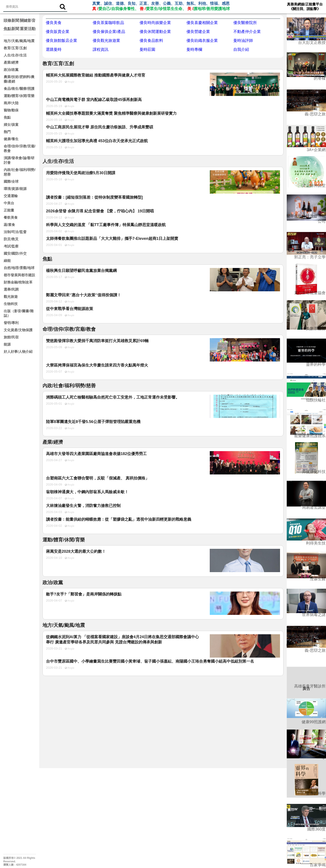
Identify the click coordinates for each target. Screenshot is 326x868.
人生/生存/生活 (15, 55)
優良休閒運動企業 (155, 32)
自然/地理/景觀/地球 (19, 268)
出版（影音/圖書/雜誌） (19, 313)
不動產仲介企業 (247, 32)
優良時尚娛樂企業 (155, 23)
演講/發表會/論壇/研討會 (19, 160)
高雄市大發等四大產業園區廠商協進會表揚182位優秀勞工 (96, 454)
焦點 (7, 117)
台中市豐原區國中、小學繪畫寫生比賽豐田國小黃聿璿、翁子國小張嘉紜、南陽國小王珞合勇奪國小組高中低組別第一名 (150, 661)
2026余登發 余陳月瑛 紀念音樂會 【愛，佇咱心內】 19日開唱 (100, 211)
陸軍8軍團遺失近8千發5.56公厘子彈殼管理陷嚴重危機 (93, 422)
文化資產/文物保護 (18, 330)
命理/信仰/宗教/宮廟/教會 (20, 148)
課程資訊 (101, 49)
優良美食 (54, 23)
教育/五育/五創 (15, 48)
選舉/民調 (11, 289)
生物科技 (11, 304)
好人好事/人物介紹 (18, 352)
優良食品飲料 (151, 41)
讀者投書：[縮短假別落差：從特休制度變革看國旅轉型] (94, 197)
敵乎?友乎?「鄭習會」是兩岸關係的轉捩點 (84, 594)
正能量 (9, 210)
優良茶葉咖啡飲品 (108, 23)
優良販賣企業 (58, 32)
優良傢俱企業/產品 (109, 32)
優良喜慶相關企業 (202, 23)
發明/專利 (11, 323)
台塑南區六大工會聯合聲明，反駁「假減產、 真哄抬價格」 (98, 478)
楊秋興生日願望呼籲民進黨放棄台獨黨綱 (81, 271)
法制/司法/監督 (15, 232)
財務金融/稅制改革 (18, 282)
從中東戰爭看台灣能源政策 (70, 309)
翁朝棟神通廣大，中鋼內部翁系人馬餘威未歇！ (87, 492)
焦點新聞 (11, 29)
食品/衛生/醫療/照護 (19, 89)
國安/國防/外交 (15, 253)
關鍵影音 (28, 20)
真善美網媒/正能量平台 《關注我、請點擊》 (305, 7)
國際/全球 (11, 182)
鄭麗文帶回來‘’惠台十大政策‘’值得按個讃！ (84, 295)
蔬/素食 (9, 225)
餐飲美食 (11, 217)
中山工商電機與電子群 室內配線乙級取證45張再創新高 (94, 100)
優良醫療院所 (245, 23)
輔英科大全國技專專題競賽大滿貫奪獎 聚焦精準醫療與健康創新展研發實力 (111, 113)
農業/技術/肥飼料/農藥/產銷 (19, 79)
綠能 (7, 261)
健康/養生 (11, 139)
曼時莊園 (147, 49)
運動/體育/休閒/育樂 (19, 96)
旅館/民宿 (11, 337)
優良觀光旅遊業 (106, 41)
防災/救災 (11, 239)
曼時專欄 (194, 49)
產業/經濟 (11, 62)
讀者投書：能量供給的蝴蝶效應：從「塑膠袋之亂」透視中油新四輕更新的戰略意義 (119, 519)
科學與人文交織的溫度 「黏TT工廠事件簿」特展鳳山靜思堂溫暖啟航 (106, 225)
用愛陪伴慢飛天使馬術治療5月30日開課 (81, 173)
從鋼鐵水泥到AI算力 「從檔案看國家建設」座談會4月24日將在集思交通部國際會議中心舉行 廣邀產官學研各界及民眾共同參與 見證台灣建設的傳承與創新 (122, 639)
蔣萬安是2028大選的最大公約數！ (76, 551)
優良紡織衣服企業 (202, 41)
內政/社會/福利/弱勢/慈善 (20, 172)
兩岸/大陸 (11, 103)
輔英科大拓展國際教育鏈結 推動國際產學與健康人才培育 (96, 75)
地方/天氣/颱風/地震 (19, 41)
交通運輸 (11, 196)
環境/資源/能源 (15, 189)
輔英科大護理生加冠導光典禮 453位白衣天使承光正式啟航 (97, 141)
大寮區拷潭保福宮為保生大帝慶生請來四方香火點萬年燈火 (97, 365)
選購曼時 (54, 49)
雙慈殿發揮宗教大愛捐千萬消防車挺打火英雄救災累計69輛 (97, 341)
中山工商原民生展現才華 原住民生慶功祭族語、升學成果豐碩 (100, 127)
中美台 (9, 203)
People (71, 82)
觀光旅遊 (11, 297)
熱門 (7, 132)
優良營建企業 (198, 32)
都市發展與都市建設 (19, 275)
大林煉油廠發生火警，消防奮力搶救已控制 (83, 506)
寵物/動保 (11, 110)
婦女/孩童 (11, 125)
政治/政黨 (11, 70)
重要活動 (28, 29)
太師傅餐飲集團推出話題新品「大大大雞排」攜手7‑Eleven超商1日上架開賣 (112, 239)
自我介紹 (241, 49)
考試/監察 (11, 246)
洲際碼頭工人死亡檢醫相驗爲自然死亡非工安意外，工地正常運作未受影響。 (113, 397)
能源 (7, 344)
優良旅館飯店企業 (61, 41)
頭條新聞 (11, 20)
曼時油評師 (243, 41)
